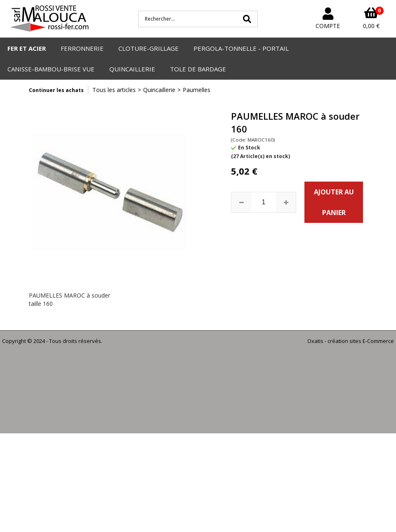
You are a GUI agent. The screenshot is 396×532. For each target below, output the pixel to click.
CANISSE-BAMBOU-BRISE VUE (51, 69)
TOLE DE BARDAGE (198, 69)
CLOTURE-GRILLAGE (148, 48)
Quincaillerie (159, 90)
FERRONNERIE (82, 48)
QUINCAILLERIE (132, 69)
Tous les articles (114, 90)
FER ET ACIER (27, 48)
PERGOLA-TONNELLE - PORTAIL (241, 48)
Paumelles (197, 90)
